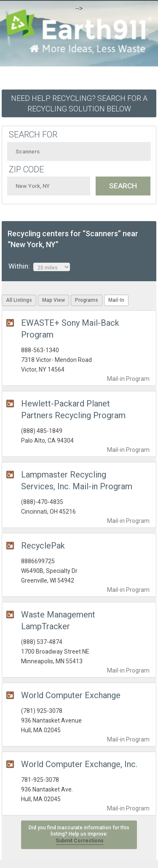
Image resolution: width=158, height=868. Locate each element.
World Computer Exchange (71, 695)
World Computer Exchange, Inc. (79, 764)
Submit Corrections (80, 841)
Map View (54, 300)
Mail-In (116, 300)
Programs (87, 300)
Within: (39, 266)
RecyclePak (43, 546)
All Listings (19, 300)
